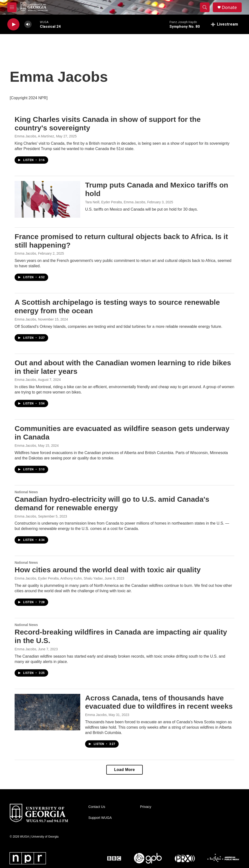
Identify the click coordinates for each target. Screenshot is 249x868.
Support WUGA (100, 818)
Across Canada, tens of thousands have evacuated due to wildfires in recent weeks (159, 702)
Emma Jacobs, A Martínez (34, 136)
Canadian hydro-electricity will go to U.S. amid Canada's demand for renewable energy (112, 503)
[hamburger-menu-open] (12, 7)
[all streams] (224, 24)
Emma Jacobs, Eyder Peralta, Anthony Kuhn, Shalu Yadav (59, 578)
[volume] (28, 24)
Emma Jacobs (25, 253)
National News (26, 492)
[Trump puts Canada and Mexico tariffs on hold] (47, 199)
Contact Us (97, 807)
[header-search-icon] (205, 7)
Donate (229, 7)
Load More (124, 770)
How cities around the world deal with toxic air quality (108, 570)
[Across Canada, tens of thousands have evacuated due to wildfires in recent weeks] (47, 712)
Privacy (146, 807)
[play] (13, 24)
